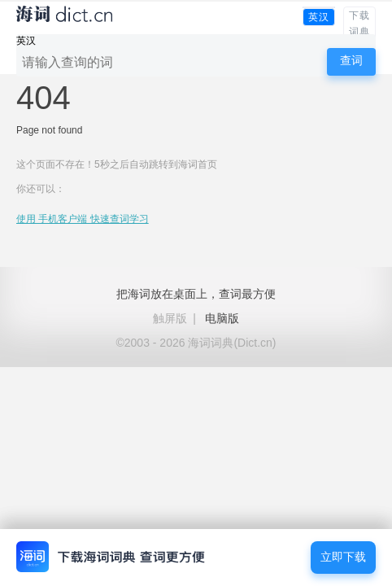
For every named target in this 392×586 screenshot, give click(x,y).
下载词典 (359, 24)
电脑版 (222, 318)
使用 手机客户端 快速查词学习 (83, 219)
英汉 (319, 17)
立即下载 (343, 557)
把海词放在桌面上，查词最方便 (196, 294)
